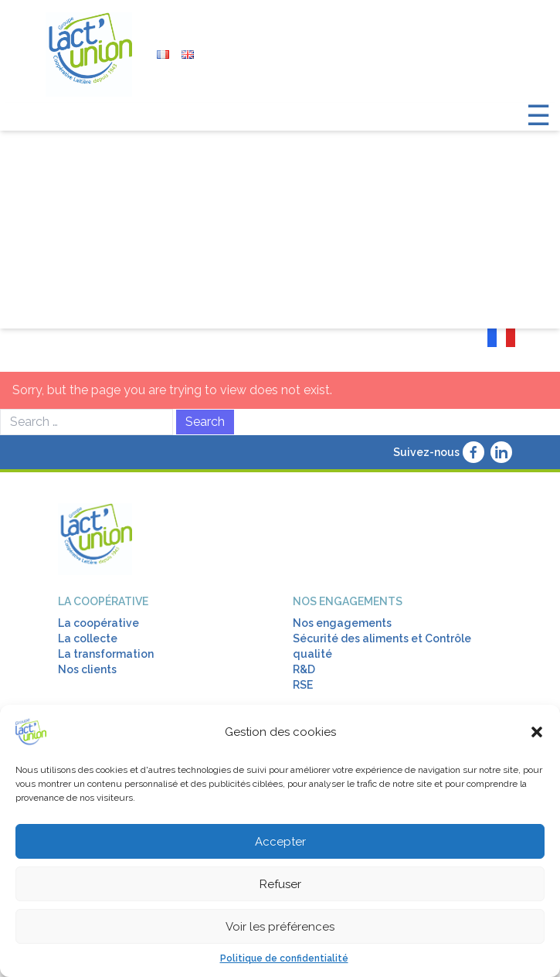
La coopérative (103, 601)
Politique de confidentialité (284, 958)
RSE (303, 685)
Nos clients (87, 669)
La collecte (88, 638)
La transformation (106, 654)
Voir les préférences (280, 927)
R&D (304, 669)
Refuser (280, 884)
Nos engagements (348, 601)
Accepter (280, 842)
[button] (537, 732)
